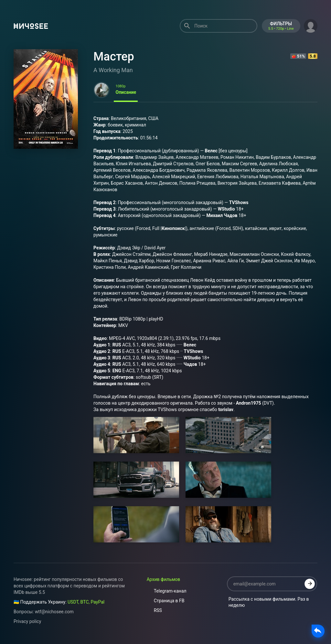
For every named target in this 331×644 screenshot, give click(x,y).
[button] (311, 25)
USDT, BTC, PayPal (86, 602)
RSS (154, 610)
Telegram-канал (167, 591)
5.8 (313, 56)
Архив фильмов (164, 579)
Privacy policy (27, 621)
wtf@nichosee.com (54, 612)
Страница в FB (166, 601)
